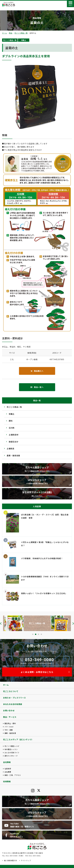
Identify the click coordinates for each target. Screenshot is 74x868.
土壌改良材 (14, 435)
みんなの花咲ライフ (12, 753)
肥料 (11, 421)
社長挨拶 (8, 769)
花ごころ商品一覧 (21, 33)
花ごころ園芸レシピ (12, 746)
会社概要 (8, 772)
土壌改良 (11, 449)
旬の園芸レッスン (11, 749)
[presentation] (1, 623)
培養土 (24, 40)
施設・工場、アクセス (13, 775)
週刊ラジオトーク (11, 756)
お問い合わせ (9, 710)
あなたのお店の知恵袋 (13, 704)
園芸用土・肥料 (10, 723)
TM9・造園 (9, 730)
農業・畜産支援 (13, 456)
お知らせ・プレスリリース (14, 698)
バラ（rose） (9, 727)
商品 (11, 33)
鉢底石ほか (14, 442)
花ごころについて (11, 691)
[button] (33, 634)
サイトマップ (26, 860)
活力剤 (12, 428)
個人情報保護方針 (11, 860)
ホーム (5, 33)
